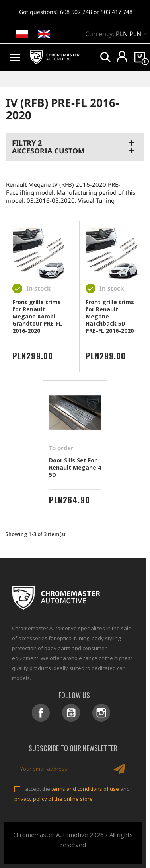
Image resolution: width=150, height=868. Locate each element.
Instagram (101, 713)
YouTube (71, 713)
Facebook (41, 713)
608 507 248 (76, 12)
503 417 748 (117, 12)
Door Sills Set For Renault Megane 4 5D (75, 467)
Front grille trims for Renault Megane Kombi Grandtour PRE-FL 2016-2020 (37, 316)
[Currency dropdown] (133, 35)
